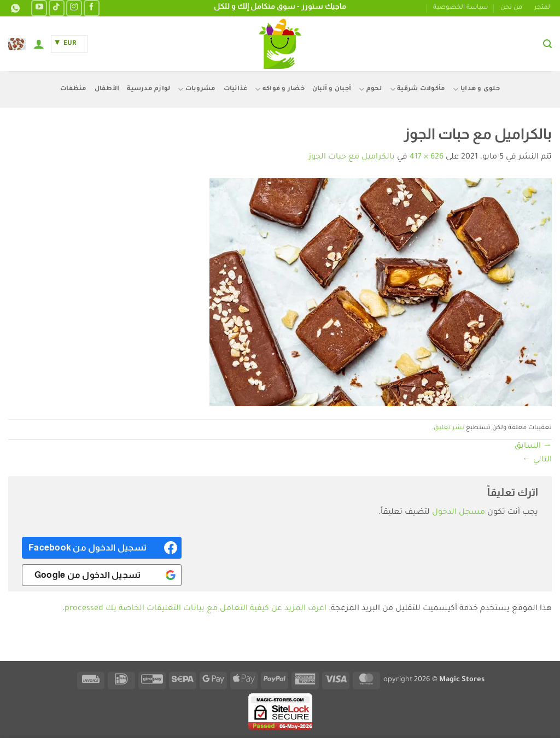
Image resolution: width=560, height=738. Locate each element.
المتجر (543, 8)
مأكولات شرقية (418, 89)
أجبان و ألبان (332, 89)
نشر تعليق (449, 428)
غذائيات (236, 89)
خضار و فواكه (280, 89)
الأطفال (107, 89)
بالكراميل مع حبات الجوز (352, 157)
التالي (537, 460)
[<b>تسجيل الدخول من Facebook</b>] (102, 548)
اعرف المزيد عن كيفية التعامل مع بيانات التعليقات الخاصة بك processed (196, 609)
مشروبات (197, 89)
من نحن (511, 8)
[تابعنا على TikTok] (57, 8)
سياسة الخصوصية (460, 8)
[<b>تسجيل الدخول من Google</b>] (102, 575)
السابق (533, 447)
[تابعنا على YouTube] (39, 8)
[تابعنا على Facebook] (92, 8)
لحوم (370, 89)
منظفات (74, 89)
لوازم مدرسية (148, 89)
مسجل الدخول (459, 513)
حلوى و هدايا (476, 89)
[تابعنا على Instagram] (74, 8)
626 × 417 (427, 157)
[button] (547, 44)
